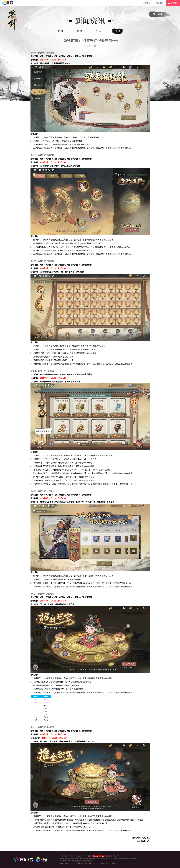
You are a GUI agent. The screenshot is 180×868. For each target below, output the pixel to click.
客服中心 (73, 856)
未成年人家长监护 (99, 856)
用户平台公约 (118, 856)
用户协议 (88, 856)
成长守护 (160, 3)
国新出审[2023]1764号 (108, 863)
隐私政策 (109, 856)
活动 (118, 31)
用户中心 (147, 3)
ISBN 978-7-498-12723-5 (93, 863)
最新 (61, 31)
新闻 (80, 31)
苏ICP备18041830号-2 (77, 863)
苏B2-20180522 (65, 863)
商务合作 (81, 856)
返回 (159, 14)
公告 (99, 31)
